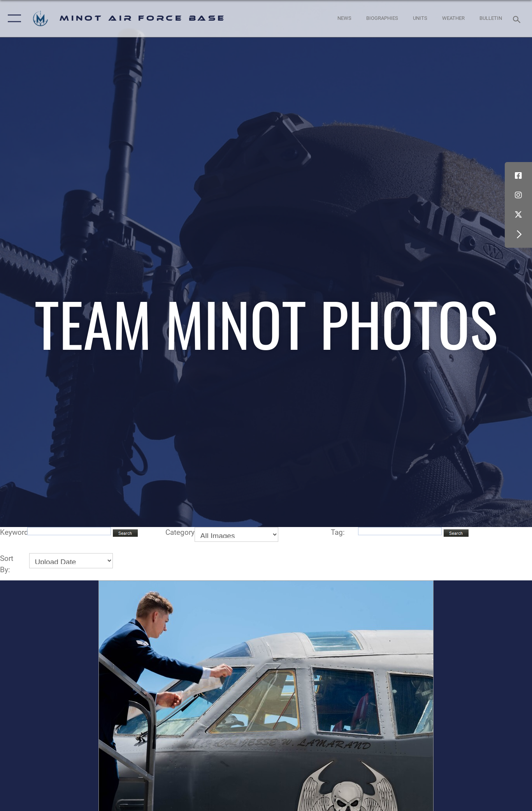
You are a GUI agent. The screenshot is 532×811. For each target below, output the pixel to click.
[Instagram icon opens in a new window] (518, 195)
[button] (13, 19)
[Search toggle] (518, 19)
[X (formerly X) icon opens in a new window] (518, 215)
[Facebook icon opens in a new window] (518, 176)
